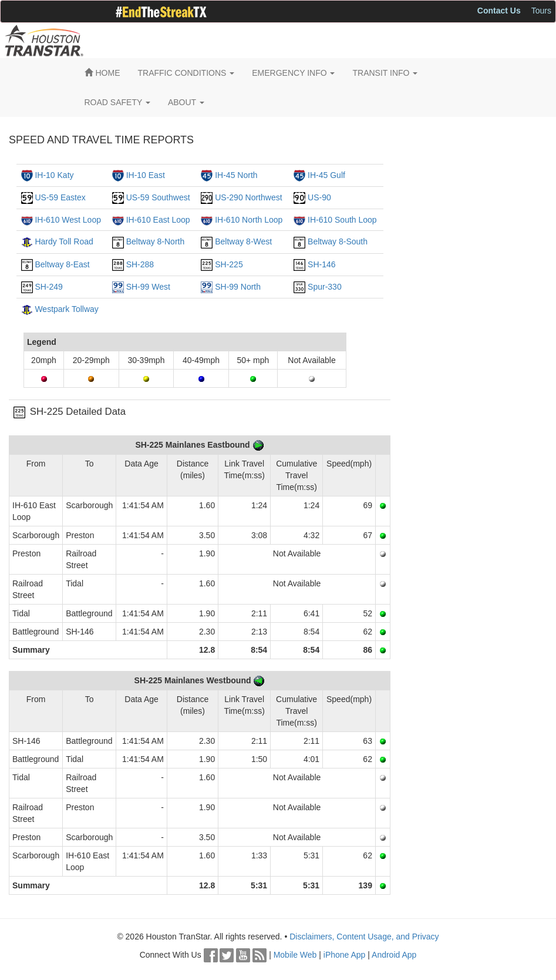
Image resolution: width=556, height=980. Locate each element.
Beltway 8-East (62, 264)
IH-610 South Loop (342, 220)
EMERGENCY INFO (293, 73)
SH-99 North (238, 287)
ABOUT (186, 102)
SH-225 (229, 264)
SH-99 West (148, 287)
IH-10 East (146, 175)
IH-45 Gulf (326, 175)
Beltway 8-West (243, 241)
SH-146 (321, 264)
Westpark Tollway (66, 309)
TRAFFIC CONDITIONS (186, 73)
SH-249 (48, 287)
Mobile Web (295, 955)
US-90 (319, 197)
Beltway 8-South (338, 241)
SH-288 (140, 264)
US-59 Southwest (158, 197)
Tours (541, 11)
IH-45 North (236, 175)
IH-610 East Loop (158, 220)
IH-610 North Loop (249, 220)
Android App (394, 955)
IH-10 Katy (54, 175)
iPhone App (345, 955)
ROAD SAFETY (117, 102)
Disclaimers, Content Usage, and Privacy (364, 937)
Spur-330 (325, 287)
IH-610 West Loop (68, 220)
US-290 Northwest (248, 197)
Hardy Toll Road (64, 241)
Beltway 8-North (156, 241)
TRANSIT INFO (385, 73)
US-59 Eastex (60, 197)
